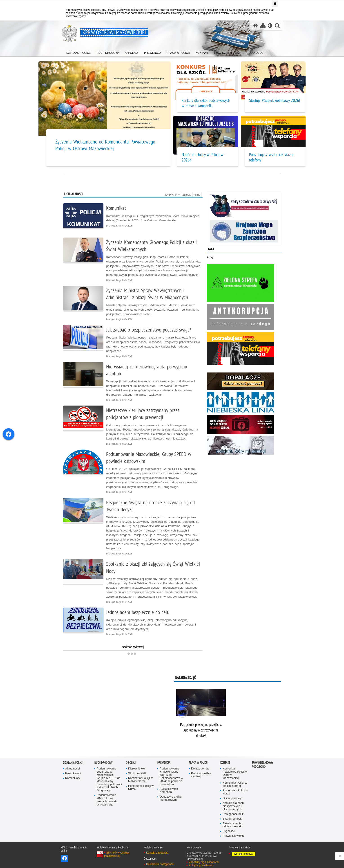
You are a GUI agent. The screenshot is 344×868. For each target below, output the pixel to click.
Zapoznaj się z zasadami (204, 862)
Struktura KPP (137, 773)
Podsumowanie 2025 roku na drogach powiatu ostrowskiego (107, 800)
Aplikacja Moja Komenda (169, 791)
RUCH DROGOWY (103, 763)
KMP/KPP (172, 195)
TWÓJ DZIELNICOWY (262, 763)
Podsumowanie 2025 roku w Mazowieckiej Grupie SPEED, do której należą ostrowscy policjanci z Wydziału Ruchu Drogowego (109, 780)
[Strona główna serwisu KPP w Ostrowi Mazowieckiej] (255, 26)
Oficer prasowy (232, 798)
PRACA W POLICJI (198, 763)
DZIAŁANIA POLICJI (73, 763)
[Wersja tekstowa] (270, 26)
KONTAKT (225, 763)
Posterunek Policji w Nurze (141, 788)
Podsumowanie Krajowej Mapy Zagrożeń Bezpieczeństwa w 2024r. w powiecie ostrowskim (171, 776)
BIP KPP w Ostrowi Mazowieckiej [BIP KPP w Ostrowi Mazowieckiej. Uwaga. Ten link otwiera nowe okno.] (117, 854)
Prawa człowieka (233, 836)
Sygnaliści (229, 831)
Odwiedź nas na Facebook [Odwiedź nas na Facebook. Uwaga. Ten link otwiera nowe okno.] (65, 858)
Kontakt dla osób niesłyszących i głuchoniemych (233, 806)
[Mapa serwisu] (263, 26)
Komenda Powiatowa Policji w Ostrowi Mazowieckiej (235, 773)
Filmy (197, 195)
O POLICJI (131, 763)
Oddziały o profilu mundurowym (171, 798)
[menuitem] (79, 52)
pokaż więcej (133, 648)
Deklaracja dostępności (160, 864)
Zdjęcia (187, 195)
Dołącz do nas (200, 769)
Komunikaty (73, 778)
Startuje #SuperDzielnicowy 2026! (275, 100)
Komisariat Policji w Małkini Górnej (140, 780)
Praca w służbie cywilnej (201, 775)
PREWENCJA (164, 763)
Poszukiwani (73, 773)
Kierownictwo (136, 769)
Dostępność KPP (233, 814)
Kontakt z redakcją (157, 853)
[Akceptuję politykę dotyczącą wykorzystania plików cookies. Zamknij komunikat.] (275, 4)
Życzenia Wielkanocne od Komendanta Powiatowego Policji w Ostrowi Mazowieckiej (105, 145)
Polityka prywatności (201, 865)
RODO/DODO (259, 767)
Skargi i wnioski (232, 819)
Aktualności (73, 769)
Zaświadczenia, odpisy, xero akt (232, 825)
